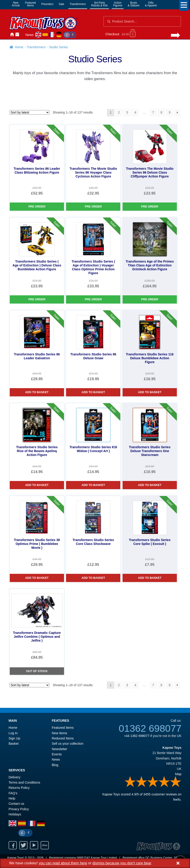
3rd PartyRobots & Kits (100, 4)
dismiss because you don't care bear (122, 863)
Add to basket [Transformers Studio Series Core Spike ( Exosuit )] (150, 578)
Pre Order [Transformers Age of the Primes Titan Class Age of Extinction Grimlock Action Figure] (150, 299)
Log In (13, 733)
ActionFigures (118, 4)
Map (178, 774)
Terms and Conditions (24, 782)
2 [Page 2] (119, 112)
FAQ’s (13, 793)
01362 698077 (150, 728)
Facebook (13, 845)
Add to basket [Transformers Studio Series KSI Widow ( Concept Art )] (93, 485)
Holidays (15, 814)
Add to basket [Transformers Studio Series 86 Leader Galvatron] (37, 392)
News (30, 35)
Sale (62, 4)
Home (12, 34)
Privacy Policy (19, 809)
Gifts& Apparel (151, 4)
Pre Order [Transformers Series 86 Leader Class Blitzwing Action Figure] (37, 207)
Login (23, 34)
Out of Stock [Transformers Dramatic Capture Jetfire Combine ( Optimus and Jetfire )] (37, 671)
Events (57, 754)
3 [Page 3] (127, 112)
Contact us (16, 804)
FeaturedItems (30, 4)
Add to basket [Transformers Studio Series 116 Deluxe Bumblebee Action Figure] (150, 392)
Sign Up (14, 738)
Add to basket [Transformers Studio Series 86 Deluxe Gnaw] (93, 392)
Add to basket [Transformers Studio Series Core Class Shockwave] (93, 578)
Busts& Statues (133, 4)
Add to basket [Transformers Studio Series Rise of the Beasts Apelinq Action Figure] (37, 485)
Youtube (34, 845)
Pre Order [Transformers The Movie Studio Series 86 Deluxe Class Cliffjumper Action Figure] (150, 207)
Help (12, 798)
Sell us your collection (68, 744)
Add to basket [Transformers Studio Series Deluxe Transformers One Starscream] (150, 485)
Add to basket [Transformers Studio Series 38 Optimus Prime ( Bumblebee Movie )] (37, 578)
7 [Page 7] (153, 112)
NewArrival (16, 4)
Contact (17, 34)
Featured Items (63, 728)
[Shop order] (30, 112)
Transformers (78, 4)
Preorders (47, 4)
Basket (14, 744)
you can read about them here (63, 863)
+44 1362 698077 (137, 736)
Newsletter (59, 749)
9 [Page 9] (170, 112)
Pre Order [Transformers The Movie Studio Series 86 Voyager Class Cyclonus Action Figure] (93, 207)
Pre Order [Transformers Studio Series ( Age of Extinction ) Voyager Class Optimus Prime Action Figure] (93, 299)
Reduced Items (63, 738)
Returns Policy (19, 788)
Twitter (23, 845)
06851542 (84, 858)
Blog (55, 765)
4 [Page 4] (135, 112)
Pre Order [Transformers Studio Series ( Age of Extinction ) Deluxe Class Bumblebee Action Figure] (37, 299)
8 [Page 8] (161, 112)
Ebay (45, 845)
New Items (59, 733)
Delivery (15, 777)
